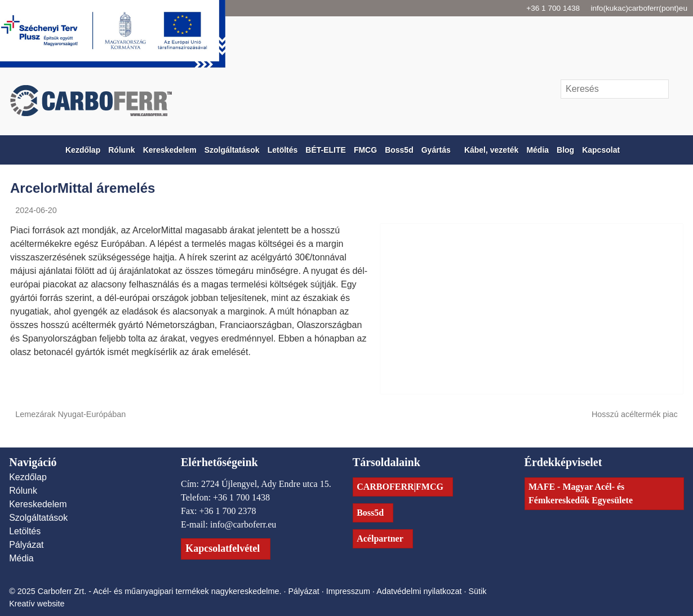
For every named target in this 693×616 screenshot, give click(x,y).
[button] (681, 150)
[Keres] (677, 89)
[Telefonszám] (616, 114)
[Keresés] (615, 89)
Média (22, 558)
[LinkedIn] (655, 114)
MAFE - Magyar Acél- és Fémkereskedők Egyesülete (591, 493)
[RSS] (675, 114)
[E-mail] (596, 114)
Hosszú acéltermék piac (636, 414)
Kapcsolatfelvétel (230, 561)
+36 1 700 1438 (541, 8)
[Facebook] (636, 114)
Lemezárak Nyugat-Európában (70, 414)
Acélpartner (384, 538)
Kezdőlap (28, 477)
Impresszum (356, 599)
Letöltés (26, 531)
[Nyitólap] (175, 101)
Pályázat (27, 544)
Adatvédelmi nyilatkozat (430, 599)
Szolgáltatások (40, 517)
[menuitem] (66, 150)
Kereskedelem (39, 504)
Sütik (490, 599)
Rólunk (24, 490)
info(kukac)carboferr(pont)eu (636, 8)
